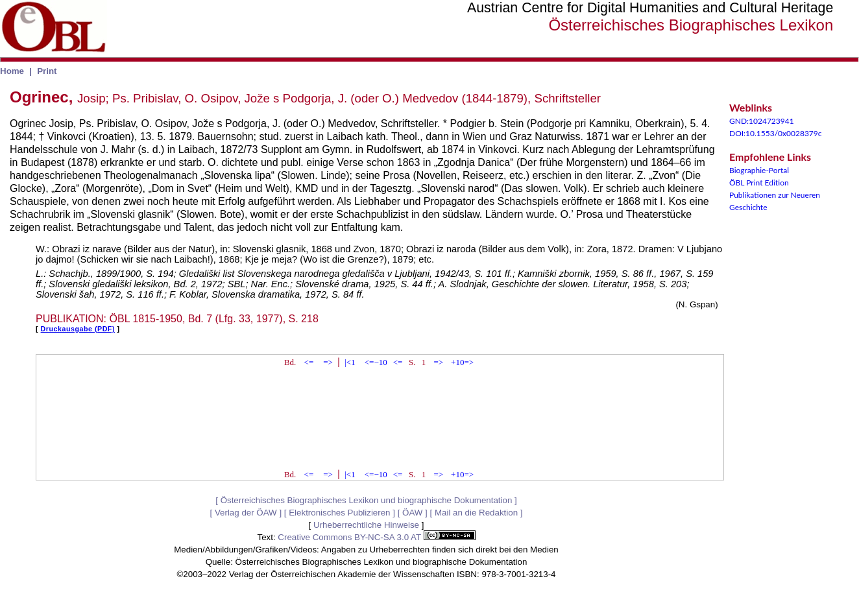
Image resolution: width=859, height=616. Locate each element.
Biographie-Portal (759, 170)
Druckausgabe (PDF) (78, 329)
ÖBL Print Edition (759, 183)
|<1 (350, 362)
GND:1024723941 (762, 121)
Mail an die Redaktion (476, 513)
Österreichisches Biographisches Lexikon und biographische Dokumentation (367, 500)
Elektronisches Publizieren (339, 513)
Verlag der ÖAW (246, 513)
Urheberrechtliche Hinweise (366, 525)
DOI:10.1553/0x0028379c (776, 133)
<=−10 (376, 362)
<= (309, 362)
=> (328, 362)
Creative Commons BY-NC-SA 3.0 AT (376, 537)
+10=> (462, 362)
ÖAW (412, 513)
